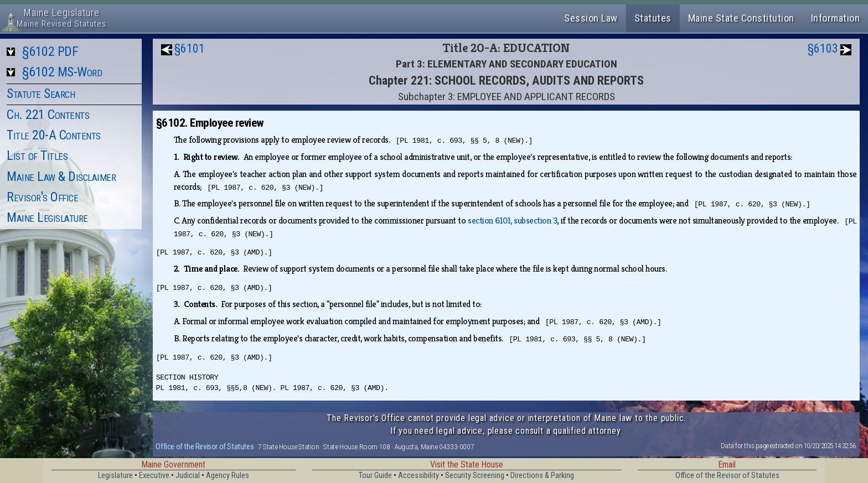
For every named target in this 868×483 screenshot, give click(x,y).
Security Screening (475, 476)
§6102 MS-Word (62, 72)
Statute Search (41, 94)
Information (836, 18)
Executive (154, 476)
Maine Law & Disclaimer (61, 176)
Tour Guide (375, 476)
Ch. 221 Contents (48, 115)
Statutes (653, 18)
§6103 (823, 48)
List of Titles (37, 155)
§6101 (190, 48)
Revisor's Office (42, 197)
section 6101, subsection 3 (512, 220)
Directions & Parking (542, 476)
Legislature (115, 476)
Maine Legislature (47, 217)
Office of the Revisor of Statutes (205, 446)
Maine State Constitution (741, 18)
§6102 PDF (50, 51)
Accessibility (418, 476)
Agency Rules (228, 476)
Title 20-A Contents (54, 135)
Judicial (188, 476)
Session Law (591, 18)
